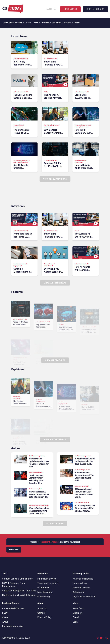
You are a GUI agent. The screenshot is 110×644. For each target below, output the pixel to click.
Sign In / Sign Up (95, 9)
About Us (42, 608)
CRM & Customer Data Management (13, 585)
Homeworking (80, 583)
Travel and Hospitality (48, 583)
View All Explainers (55, 439)
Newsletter (70, 9)
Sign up (14, 550)
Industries (57, 23)
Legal (75, 622)
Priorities (46, 23)
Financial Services (47, 579)
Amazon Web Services (13, 608)
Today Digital (20, 638)
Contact (41, 613)
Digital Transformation (84, 597)
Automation (79, 592)
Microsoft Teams (81, 588)
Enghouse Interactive (13, 626)
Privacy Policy (44, 617)
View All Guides (55, 524)
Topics (36, 23)
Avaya (5, 622)
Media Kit (77, 613)
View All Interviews (55, 283)
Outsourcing (44, 597)
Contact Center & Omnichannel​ (18, 579)
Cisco (5, 617)
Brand (76, 617)
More (77, 23)
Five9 (5, 613)
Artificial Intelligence (83, 579)
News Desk (78, 608)
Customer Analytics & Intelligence (19, 595)
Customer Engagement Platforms (19, 591)
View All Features (55, 360)
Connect (68, 23)
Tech (28, 23)
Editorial (19, 23)
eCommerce (43, 588)
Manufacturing (45, 592)
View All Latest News (55, 179)
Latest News (8, 23)
